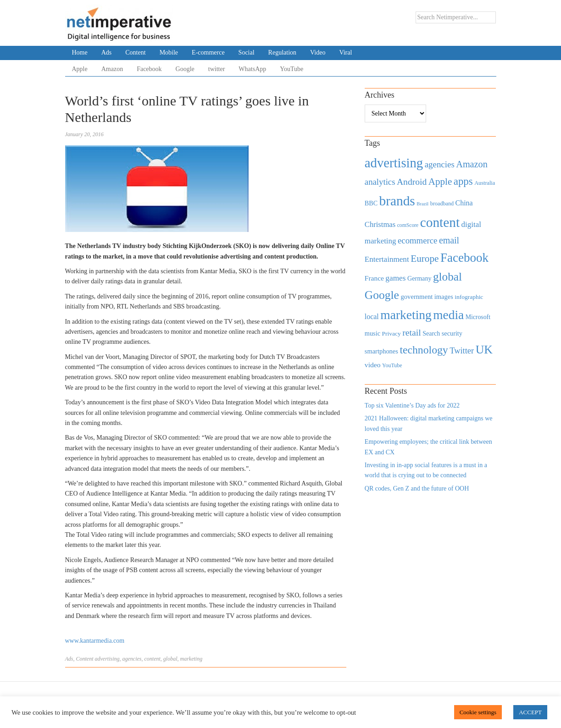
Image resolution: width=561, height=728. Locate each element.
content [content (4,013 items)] (440, 222)
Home (80, 52)
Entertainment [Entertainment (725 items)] (387, 259)
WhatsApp (252, 69)
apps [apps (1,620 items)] (463, 181)
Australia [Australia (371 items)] (485, 183)
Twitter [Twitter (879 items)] (462, 351)
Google (185, 69)
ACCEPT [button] (530, 712)
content (152, 659)
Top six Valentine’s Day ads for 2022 (412, 405)
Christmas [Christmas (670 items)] (380, 224)
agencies (132, 659)
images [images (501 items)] (444, 297)
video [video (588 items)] (373, 365)
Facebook (149, 69)
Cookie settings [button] (478, 712)
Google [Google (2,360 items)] (382, 295)
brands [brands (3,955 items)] (397, 201)
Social (247, 52)
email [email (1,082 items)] (449, 240)
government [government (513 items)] (417, 297)
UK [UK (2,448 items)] (484, 350)
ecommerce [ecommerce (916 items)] (417, 240)
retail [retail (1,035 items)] (412, 332)
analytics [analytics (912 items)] (380, 182)
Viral (345, 52)
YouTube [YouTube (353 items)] (392, 365)
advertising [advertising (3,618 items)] (394, 163)
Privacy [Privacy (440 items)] (391, 334)
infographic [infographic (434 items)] (469, 297)
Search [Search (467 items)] (431, 334)
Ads (107, 52)
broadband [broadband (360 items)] (442, 204)
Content (135, 52)
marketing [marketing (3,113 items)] (406, 315)
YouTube (292, 69)
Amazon (112, 69)
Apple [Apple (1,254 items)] (440, 182)
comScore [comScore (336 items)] (408, 225)
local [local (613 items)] (372, 317)
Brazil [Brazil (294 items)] (422, 204)
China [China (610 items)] (464, 203)
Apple (80, 69)
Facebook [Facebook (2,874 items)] (464, 258)
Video (318, 52)
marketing (191, 659)
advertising (107, 659)
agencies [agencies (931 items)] (440, 164)
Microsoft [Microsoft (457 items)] (478, 317)
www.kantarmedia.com (95, 641)
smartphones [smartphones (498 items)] (381, 351)
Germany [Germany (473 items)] (419, 278)
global (170, 659)
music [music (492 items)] (372, 333)
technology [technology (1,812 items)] (424, 350)
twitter (217, 69)
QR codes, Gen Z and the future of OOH (417, 488)
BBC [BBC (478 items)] (371, 203)
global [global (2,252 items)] (447, 277)
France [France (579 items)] (374, 278)
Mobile (169, 52)
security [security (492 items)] (452, 333)
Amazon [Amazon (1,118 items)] (472, 164)
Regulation (282, 52)
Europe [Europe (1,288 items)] (425, 259)
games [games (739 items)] (395, 278)
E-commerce (208, 52)
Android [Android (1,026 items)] (412, 182)
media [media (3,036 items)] (448, 315)
